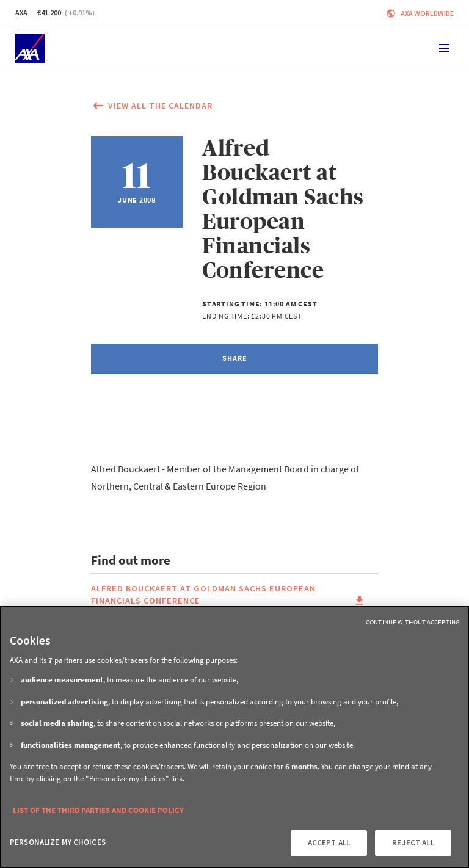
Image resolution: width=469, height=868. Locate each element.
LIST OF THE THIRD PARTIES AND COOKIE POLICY (98, 810)
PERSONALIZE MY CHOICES (58, 842)
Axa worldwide (427, 13)
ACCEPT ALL (329, 843)
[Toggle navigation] (444, 48)
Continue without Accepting (413, 622)
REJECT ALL (413, 843)
